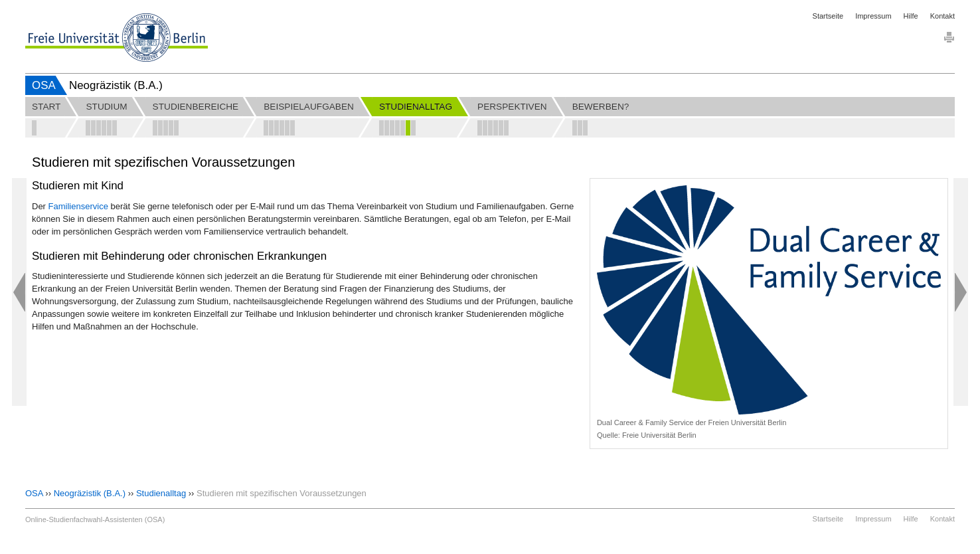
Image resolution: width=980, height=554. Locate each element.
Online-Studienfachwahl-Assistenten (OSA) (95, 519)
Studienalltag (161, 493)
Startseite (828, 16)
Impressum (873, 16)
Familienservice (78, 206)
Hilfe (911, 16)
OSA (44, 85)
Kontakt (942, 16)
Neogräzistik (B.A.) (90, 493)
